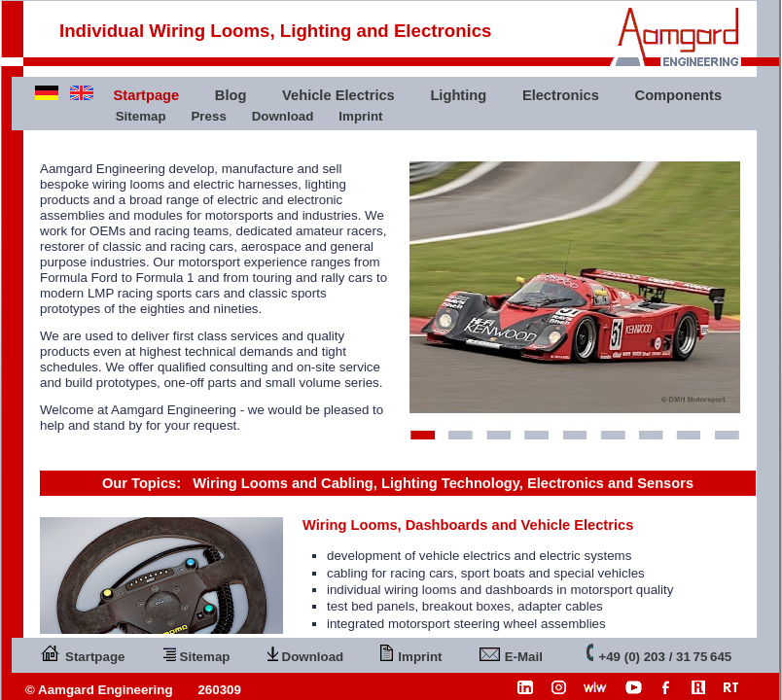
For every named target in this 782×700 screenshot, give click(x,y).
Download (283, 116)
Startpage (82, 653)
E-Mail (511, 653)
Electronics (561, 95)
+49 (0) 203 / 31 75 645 (659, 653)
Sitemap (141, 116)
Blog (231, 95)
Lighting (458, 95)
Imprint (360, 116)
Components (679, 95)
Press (208, 116)
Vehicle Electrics (338, 95)
